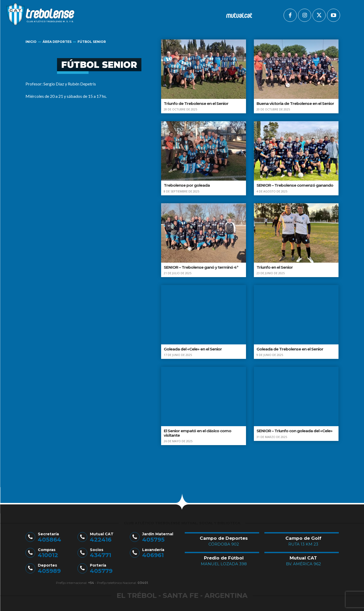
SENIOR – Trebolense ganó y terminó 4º (201, 267)
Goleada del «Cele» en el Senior (193, 349)
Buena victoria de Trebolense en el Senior (295, 103)
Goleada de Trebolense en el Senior (290, 349)
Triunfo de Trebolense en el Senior (196, 103)
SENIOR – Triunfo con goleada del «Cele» (294, 431)
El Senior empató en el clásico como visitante (198, 433)
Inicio (31, 42)
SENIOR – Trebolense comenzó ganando (295, 185)
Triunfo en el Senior (275, 267)
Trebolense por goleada (187, 185)
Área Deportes (57, 42)
